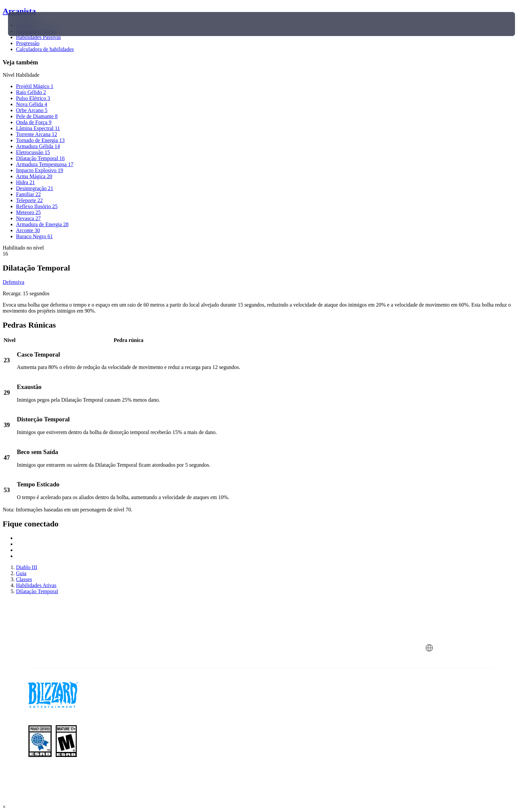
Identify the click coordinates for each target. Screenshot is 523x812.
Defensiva (14, 282)
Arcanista (19, 11)
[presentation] (33, 24)
